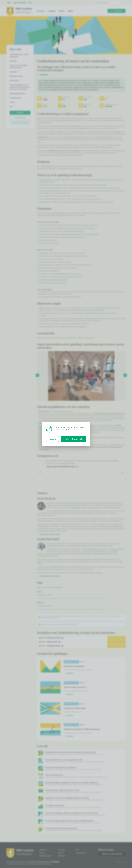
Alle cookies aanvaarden (73, 439)
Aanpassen (52, 439)
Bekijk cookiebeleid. (62, 430)
